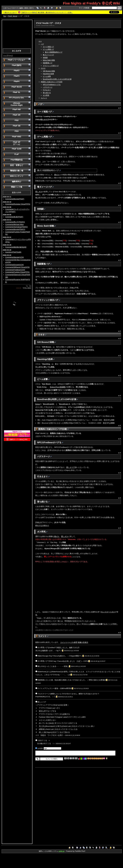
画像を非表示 (83, 642)
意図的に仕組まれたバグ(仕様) (52, 82)
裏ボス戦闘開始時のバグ (54, 52)
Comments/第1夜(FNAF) (14, 217)
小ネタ (43, 68)
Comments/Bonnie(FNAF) (15, 199)
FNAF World (12, 16)
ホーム (7, 8)
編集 (21, 8)
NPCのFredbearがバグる (52, 85)
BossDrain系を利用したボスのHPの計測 (57, 79)
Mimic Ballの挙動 (49, 60)
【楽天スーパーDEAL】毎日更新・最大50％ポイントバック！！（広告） (47, 12)
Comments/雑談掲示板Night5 (16, 247)
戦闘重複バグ (48, 63)
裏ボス (57, 175)
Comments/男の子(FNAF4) (15, 222)
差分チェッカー (10, 12)
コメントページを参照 (69, 642)
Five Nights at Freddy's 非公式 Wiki (91, 3)
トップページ (8, 55)
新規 (26, 8)
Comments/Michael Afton (14, 225)
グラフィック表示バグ (51, 66)
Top (5, 16)
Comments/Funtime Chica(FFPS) (17, 272)
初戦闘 (45, 58)
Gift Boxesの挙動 (49, 71)
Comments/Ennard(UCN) (14, 265)
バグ (42, 44)
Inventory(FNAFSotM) (13, 252)
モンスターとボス (108, 612)
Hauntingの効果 (48, 74)
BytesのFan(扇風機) (58, 387)
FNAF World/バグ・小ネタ (49, 23)
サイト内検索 (84, 8)
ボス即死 (46, 95)
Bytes (38, 404)
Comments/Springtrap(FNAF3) (16, 227)
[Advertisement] (17, 34)
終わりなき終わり (42, 525)
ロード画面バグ (48, 47)
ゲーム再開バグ (48, 49)
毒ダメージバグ (48, 55)
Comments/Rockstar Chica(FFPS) (18, 204)
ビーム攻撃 (47, 76)
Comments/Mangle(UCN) (15, 257)
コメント (44, 98)
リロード (15, 8)
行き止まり (47, 90)
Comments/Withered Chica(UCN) (17, 267)
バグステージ (48, 87)
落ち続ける (47, 93)
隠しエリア (45, 119)
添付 (31, 8)
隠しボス (39, 192)
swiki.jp (61, 851)
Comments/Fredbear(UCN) (15, 270)
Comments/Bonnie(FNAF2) (15, 229)
